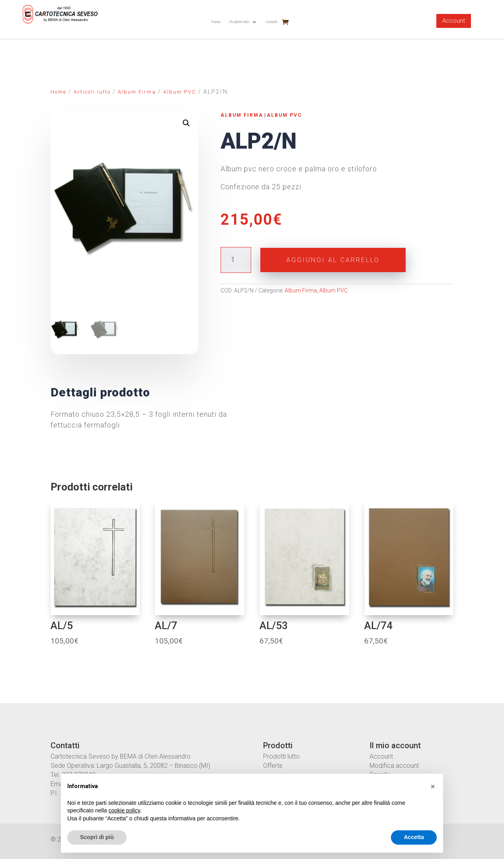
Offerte (273, 766)
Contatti (272, 22)
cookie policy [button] (124, 810)
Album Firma (137, 92)
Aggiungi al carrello (333, 260)
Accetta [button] (414, 837)
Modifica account (394, 766)
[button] (433, 786)
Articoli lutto (92, 92)
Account (454, 21)
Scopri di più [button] (97, 837)
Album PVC (180, 92)
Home (216, 22)
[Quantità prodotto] (236, 260)
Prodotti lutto (239, 22)
